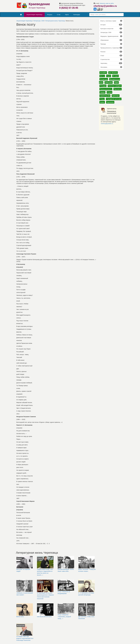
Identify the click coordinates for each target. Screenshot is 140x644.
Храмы (102, 102)
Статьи (109, 92)
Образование (111, 40)
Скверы (102, 92)
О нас (59, 15)
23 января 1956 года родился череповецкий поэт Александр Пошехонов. (25, 638)
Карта (67, 15)
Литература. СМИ (39, 21)
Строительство (111, 59)
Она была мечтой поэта (44, 617)
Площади (103, 86)
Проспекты (118, 89)
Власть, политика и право (111, 21)
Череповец (111, 63)
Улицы (102, 99)
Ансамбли (103, 73)
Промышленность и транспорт (111, 48)
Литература (104, 79)
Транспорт (116, 96)
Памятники (109, 82)
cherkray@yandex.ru (107, 124)
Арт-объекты (113, 73)
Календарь (77, 15)
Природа (111, 44)
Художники (110, 102)
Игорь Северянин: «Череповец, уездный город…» (64, 617)
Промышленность (106, 89)
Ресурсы (50, 15)
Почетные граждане (115, 86)
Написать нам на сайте (107, 3)
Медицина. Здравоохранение (111, 36)
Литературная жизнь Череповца (55, 21)
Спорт (111, 55)
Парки (116, 82)
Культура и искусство (111, 28)
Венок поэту (20, 617)
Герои (109, 76)
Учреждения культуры (114, 99)
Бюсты (102, 76)
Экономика (111, 67)
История (111, 25)
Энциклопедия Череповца (34, 15)
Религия (111, 52)
